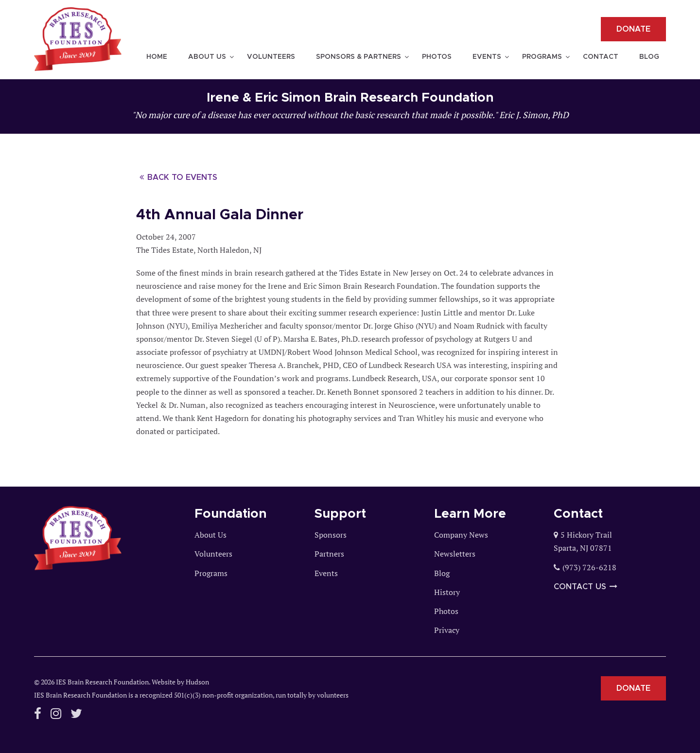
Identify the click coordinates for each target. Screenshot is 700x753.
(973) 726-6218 (589, 567)
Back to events (178, 177)
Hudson (197, 682)
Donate (633, 29)
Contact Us (586, 587)
